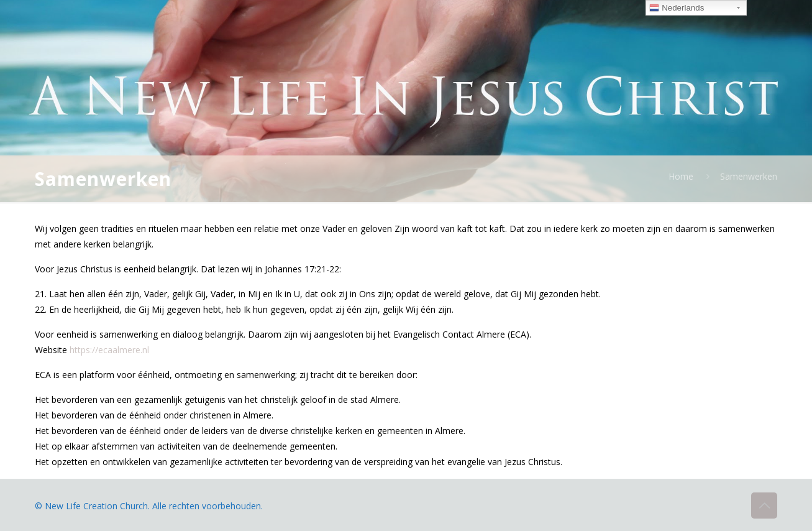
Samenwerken (749, 176)
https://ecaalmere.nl (109, 350)
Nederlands (677, 8)
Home (681, 176)
